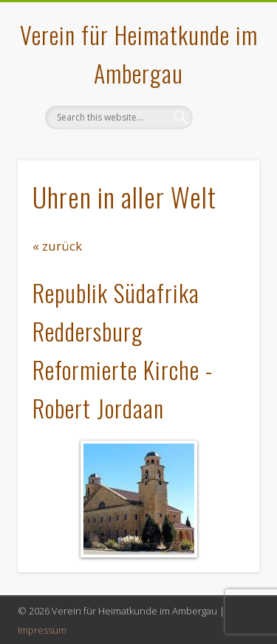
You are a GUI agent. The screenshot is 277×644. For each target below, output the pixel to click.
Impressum (42, 630)
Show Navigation (224, 132)
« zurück (57, 246)
